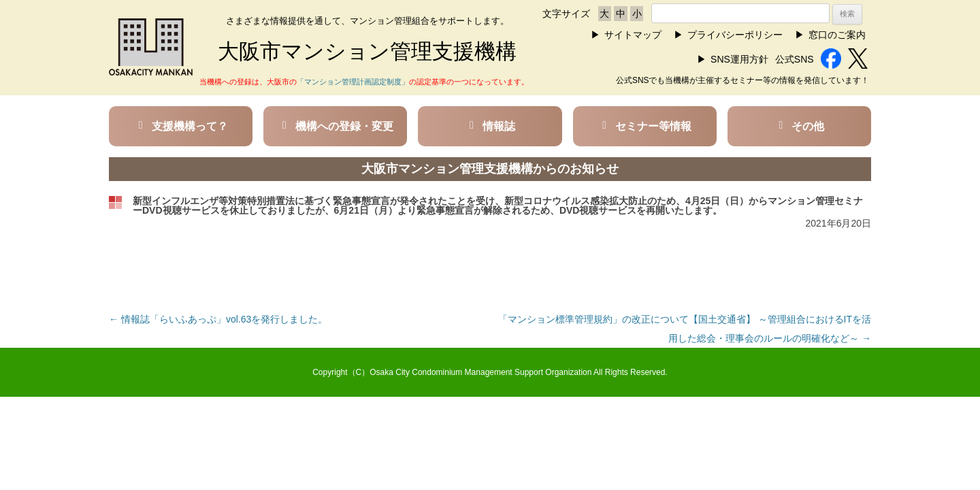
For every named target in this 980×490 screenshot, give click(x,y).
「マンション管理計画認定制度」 (353, 82)
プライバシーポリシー (735, 35)
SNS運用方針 (739, 59)
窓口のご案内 (837, 35)
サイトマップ (633, 35)
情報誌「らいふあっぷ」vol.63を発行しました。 (218, 319)
